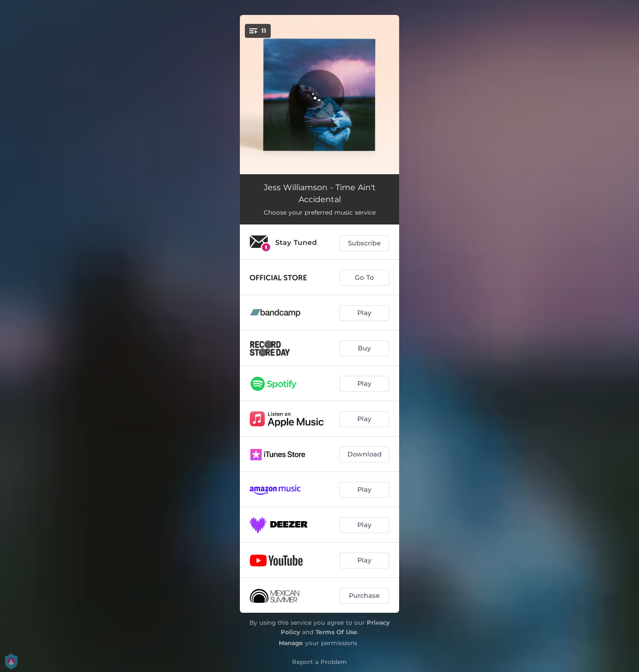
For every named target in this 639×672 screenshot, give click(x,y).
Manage (291, 643)
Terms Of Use (336, 632)
